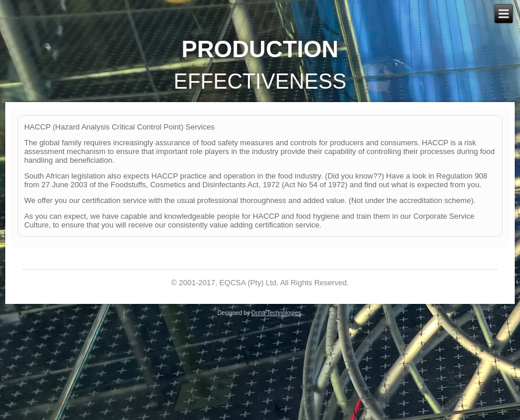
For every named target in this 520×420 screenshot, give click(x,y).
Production (260, 49)
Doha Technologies (276, 313)
